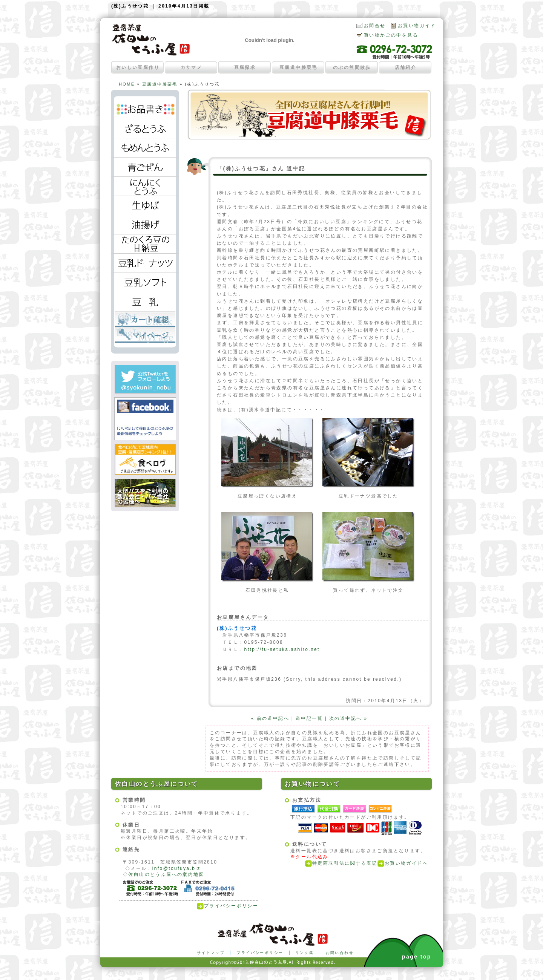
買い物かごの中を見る (391, 35)
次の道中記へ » (348, 718)
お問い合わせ (340, 953)
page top (417, 957)
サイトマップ (211, 953)
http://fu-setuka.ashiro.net (282, 649)
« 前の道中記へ (270, 718)
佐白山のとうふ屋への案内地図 (166, 874)
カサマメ (192, 67)
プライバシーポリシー (228, 906)
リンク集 (305, 953)
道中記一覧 (309, 718)
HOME (127, 84)
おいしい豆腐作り (138, 67)
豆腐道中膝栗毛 (298, 67)
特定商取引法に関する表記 (341, 863)
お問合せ (375, 26)
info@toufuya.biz (176, 868)
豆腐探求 (245, 67)
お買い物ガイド (417, 26)
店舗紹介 (406, 67)
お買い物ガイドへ (403, 863)
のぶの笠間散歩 (352, 67)
